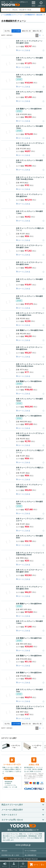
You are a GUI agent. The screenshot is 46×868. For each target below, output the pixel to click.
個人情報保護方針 (31, 855)
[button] (43, 35)
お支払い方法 (34, 761)
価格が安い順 (26, 31)
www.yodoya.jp (23, 845)
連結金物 (39, 15)
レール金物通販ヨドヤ (8, 15)
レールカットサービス (12, 761)
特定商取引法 (10, 855)
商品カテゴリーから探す (12, 805)
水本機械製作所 (30, 15)
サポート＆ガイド (9, 815)
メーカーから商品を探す (12, 810)
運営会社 (4, 851)
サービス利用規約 (31, 851)
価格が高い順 (37, 31)
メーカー (20, 15)
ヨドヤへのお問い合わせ (12, 820)
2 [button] (40, 35)
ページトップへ (43, 800)
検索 (43, 10)
